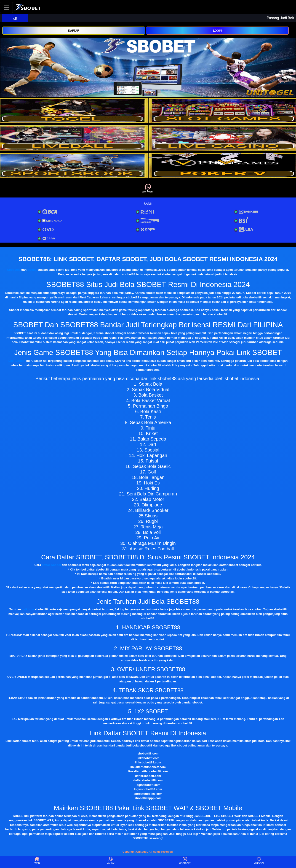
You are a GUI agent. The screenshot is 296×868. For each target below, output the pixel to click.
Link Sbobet (17, 361)
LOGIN (217, 31)
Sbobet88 (14, 270)
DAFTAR (74, 31)
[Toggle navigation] (6, 7)
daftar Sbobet (51, 565)
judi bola (28, 609)
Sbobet (32, 270)
